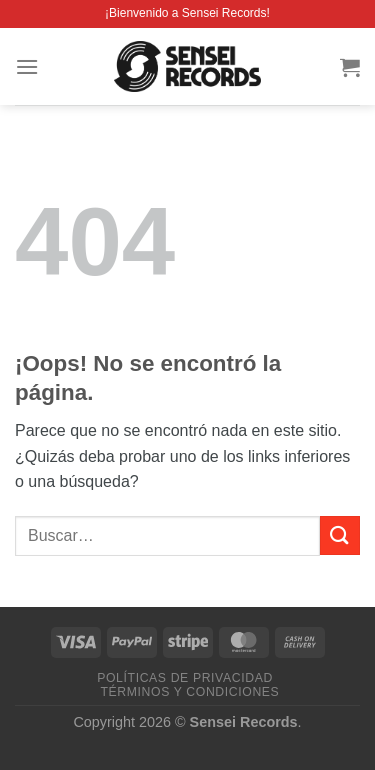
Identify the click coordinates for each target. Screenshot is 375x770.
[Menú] (27, 66)
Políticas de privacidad (185, 678)
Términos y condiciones (190, 692)
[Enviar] (340, 535)
